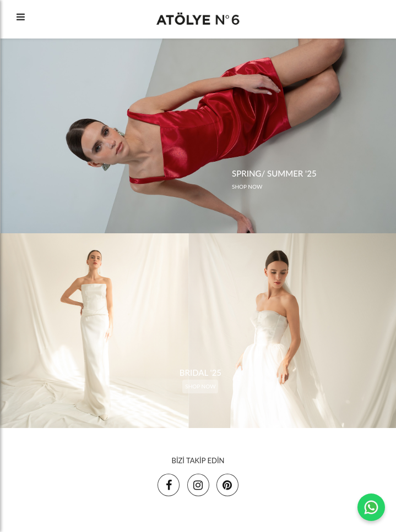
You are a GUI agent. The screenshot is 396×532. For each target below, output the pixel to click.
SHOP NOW (247, 187)
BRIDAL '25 (200, 372)
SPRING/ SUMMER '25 (274, 173)
